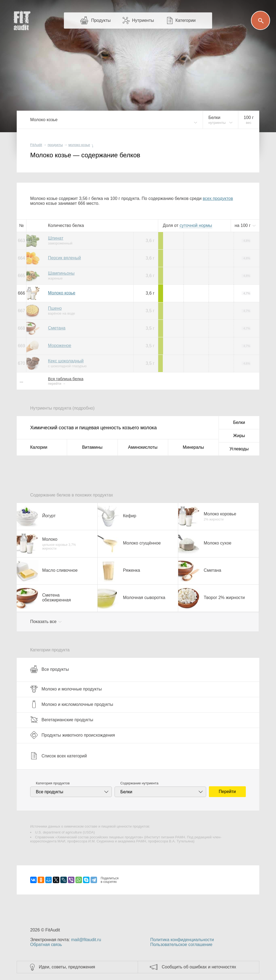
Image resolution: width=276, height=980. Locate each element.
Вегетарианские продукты (62, 720)
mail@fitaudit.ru (86, 940)
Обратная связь (46, 945)
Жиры (239, 436)
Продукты (101, 20)
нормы (196, 225)
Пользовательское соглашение (181, 945)
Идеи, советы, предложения (67, 967)
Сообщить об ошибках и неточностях (199, 967)
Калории (39, 447)
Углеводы (239, 449)
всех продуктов (218, 198)
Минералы (193, 447)
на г (243, 225)
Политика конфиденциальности (182, 940)
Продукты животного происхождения (73, 735)
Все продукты (49, 669)
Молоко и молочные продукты (66, 689)
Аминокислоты (143, 447)
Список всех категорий (58, 756)
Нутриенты (143, 20)
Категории (186, 20)
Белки (239, 422)
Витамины (92, 447)
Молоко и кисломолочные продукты (72, 704)
